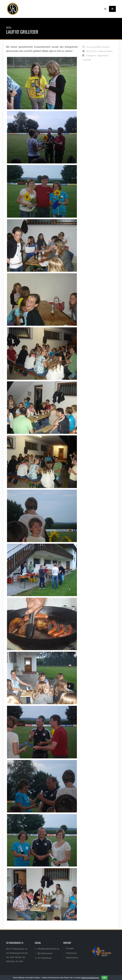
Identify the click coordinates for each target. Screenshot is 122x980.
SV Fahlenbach (45, 958)
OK (104, 978)
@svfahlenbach (45, 953)
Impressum (71, 953)
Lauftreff (86, 60)
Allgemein (102, 55)
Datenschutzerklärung (90, 978)
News (9, 28)
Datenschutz (72, 958)
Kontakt (70, 948)
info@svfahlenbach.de (48, 949)
